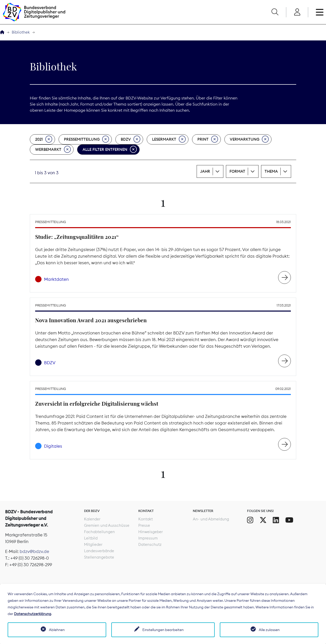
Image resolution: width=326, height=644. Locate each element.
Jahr (205, 171)
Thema (271, 171)
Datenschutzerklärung (33, 614)
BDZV (131, 139)
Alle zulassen (269, 630)
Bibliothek (21, 32)
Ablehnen (57, 630)
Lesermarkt (169, 139)
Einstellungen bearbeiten (163, 630)
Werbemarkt (53, 150)
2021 (44, 139)
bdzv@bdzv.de (34, 551)
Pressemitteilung (86, 139)
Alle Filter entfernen (110, 150)
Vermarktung (249, 139)
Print (208, 139)
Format (237, 171)
